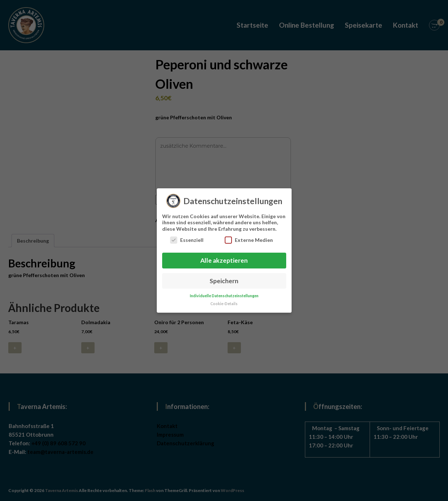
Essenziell (187, 236)
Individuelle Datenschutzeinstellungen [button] (224, 292)
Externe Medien (249, 236)
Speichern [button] (224, 277)
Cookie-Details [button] (224, 300)
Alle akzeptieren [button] (224, 257)
